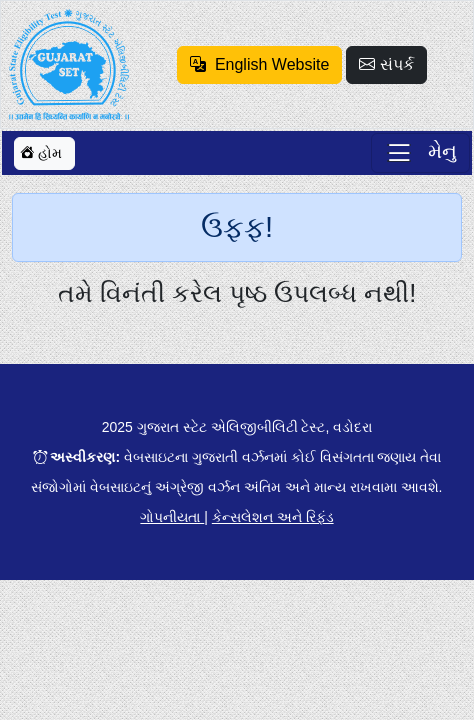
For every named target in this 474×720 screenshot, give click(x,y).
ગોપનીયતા (172, 517)
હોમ (41, 153)
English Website (259, 64)
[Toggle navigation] (420, 153)
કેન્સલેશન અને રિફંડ (273, 517)
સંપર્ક (386, 64)
